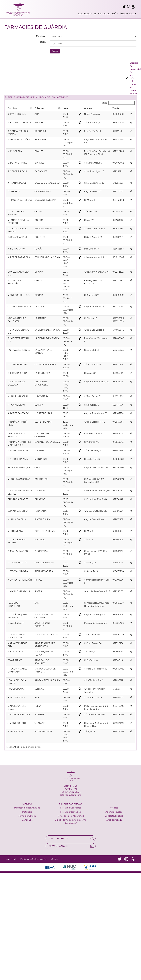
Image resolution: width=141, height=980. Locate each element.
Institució (27, 812)
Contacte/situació (114, 816)
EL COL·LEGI (85, 14)
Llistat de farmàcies (70, 812)
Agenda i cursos (114, 812)
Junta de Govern (27, 816)
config (43, 859)
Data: (43, 42)
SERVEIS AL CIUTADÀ (106, 14)
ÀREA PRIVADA (128, 14)
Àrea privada (114, 820)
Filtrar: (118, 103)
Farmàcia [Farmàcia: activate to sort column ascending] (12, 108)
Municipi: (41, 36)
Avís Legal (11, 859)
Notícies (114, 808)
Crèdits (55, 859)
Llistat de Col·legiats (71, 808)
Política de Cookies (30, 859)
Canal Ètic (27, 820)
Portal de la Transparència (71, 816)
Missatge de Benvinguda (27, 808)
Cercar (55, 51)
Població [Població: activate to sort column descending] (39, 108)
